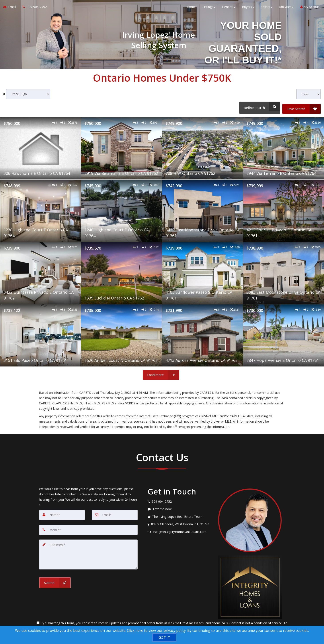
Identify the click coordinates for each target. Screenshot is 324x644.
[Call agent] (33, 9)
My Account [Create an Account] (310, 9)
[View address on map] (180, 522)
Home (191, 9)
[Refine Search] (259, 106)
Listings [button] (209, 9)
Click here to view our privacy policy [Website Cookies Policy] (156, 630)
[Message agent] (180, 507)
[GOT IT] (164, 637)
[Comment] (88, 551)
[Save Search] (302, 106)
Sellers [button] (267, 9)
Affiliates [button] (286, 9)
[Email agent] (180, 529)
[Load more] (161, 372)
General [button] (229, 9)
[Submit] (55, 578)
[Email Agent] (11, 9)
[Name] (62, 512)
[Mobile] (88, 527)
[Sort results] (28, 94)
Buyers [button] (248, 9)
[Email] (115, 512)
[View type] (308, 94)
